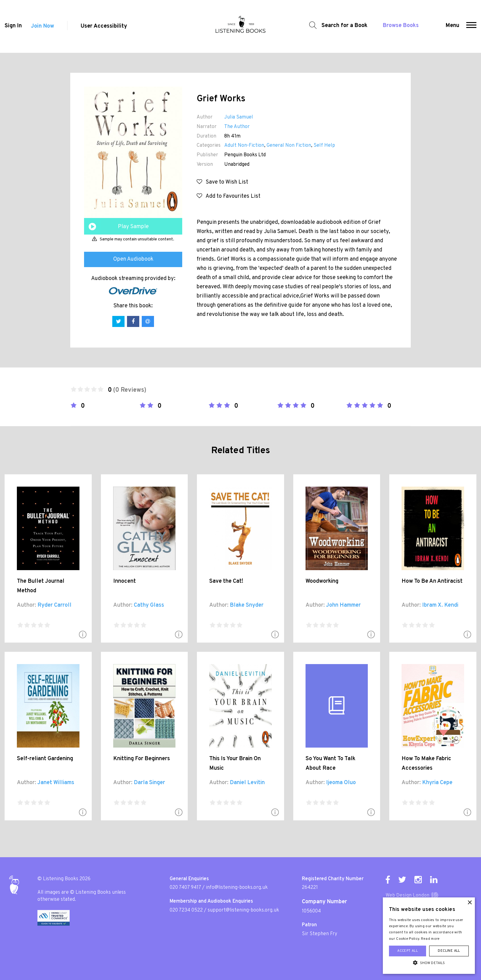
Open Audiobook (133, 259)
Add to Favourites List (229, 196)
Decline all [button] (449, 951)
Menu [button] (452, 26)
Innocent (125, 581)
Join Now (42, 27)
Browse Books (400, 26)
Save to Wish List (222, 182)
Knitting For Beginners (142, 759)
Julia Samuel (239, 117)
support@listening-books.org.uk (243, 910)
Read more (430, 939)
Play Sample (133, 227)
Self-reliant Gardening (45, 759)
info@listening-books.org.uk (237, 888)
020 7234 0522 (186, 910)
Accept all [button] (408, 951)
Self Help (324, 146)
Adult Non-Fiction (244, 146)
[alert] (429, 936)
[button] (471, 26)
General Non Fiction (289, 146)
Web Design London (408, 896)
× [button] (469, 903)
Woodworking (322, 581)
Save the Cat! (226, 581)
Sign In (13, 27)
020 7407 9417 (185, 888)
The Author (237, 127)
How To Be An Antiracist (432, 581)
